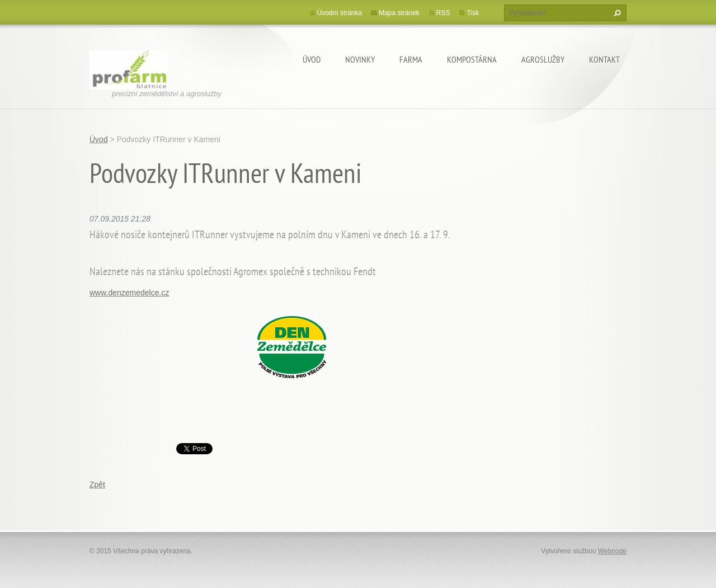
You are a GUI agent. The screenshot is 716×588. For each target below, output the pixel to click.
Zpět (97, 484)
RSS (443, 13)
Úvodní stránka (340, 13)
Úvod (312, 59)
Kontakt (604, 59)
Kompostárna (472, 59)
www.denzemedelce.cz (129, 293)
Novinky (360, 59)
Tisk (473, 13)
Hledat (616, 13)
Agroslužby (543, 59)
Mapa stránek (399, 13)
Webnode (612, 551)
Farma (411, 59)
